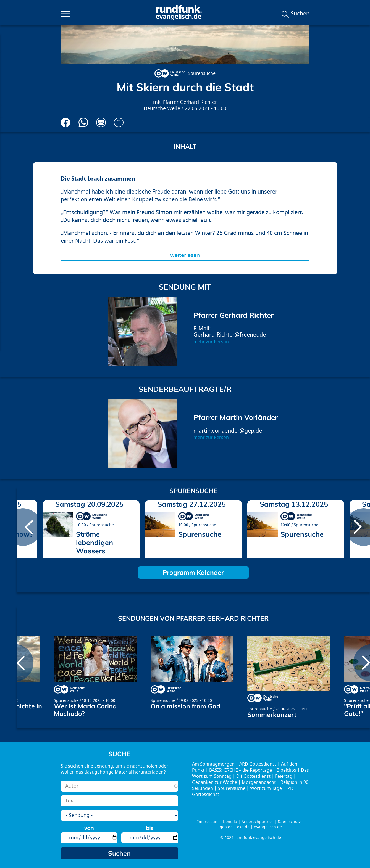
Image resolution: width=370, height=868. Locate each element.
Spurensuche (202, 73)
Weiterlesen (185, 255)
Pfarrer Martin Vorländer (236, 417)
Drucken (119, 122)
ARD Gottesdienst (258, 764)
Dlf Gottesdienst (253, 776)
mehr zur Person (211, 342)
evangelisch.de (268, 827)
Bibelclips (286, 770)
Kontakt (230, 822)
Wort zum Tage (267, 788)
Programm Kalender (193, 572)
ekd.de (243, 827)
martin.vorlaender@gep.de (228, 431)
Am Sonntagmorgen (213, 764)
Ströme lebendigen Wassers (95, 542)
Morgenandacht (259, 782)
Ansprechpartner (257, 822)
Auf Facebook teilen (66, 122)
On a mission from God (185, 706)
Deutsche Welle (162, 109)
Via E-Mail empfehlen (101, 122)
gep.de (226, 827)
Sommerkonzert (272, 715)
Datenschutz (289, 822)
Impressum (208, 822)
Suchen (300, 14)
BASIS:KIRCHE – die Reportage (241, 770)
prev (23, 527)
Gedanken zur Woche (215, 782)
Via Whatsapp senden (83, 122)
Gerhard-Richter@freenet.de (230, 335)
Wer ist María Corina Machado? (85, 710)
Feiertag (284, 776)
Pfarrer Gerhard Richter (190, 102)
